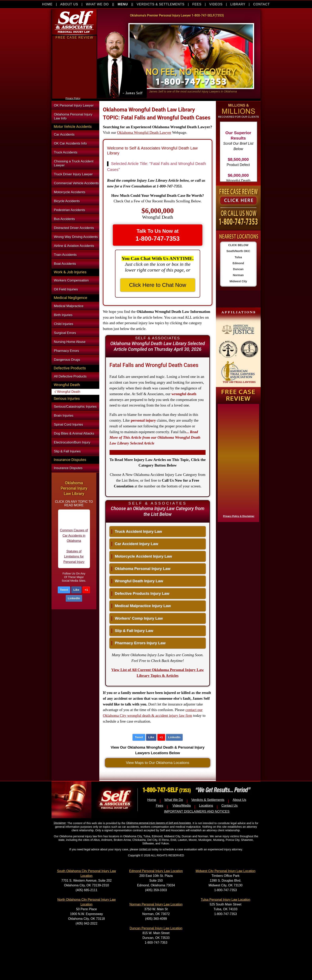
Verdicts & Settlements (208, 800)
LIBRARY (238, 4)
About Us (239, 800)
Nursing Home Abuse (70, 342)
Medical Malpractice (69, 306)
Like (76, 590)
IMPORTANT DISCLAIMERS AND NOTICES (197, 812)
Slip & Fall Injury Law (132, 631)
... (155, 438)
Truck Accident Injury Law (136, 531)
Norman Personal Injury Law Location (156, 904)
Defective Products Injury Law (140, 593)
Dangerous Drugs (67, 360)
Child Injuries (64, 324)
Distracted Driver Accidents (74, 228)
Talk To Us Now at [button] (158, 235)
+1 (86, 590)
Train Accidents (65, 255)
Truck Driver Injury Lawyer (73, 174)
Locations (206, 806)
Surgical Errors (65, 333)
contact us (145, 849)
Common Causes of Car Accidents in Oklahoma (74, 539)
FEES (197, 4)
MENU (123, 4)
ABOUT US (69, 4)
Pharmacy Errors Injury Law (138, 643)
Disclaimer (60, 823)
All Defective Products (70, 376)
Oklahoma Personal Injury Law (141, 569)
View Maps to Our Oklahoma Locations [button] (158, 763)
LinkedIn (74, 598)
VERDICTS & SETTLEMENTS (161, 4)
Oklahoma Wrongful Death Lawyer (144, 132)
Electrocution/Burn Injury (72, 442)
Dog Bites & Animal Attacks (74, 433)
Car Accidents (64, 134)
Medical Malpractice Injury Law (141, 606)
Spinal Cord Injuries (68, 425)
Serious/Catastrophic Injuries (75, 407)
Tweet (64, 590)
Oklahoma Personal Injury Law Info (73, 116)
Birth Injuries (63, 315)
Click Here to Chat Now (158, 285)
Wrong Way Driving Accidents (76, 237)
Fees (159, 806)
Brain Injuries (64, 416)
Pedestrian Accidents (70, 210)
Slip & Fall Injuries (67, 451)
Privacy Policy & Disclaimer (239, 516)
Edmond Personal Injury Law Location (156, 871)
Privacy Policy (73, 98)
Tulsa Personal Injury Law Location (225, 900)
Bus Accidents (64, 219)
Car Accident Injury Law (135, 544)
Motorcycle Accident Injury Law (141, 556)
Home (152, 800)
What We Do (174, 800)
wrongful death (184, 394)
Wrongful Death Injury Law (137, 581)
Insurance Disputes (68, 468)
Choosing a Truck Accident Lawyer (74, 163)
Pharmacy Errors (66, 351)
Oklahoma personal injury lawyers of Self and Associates (158, 823)
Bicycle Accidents (67, 201)
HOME (47, 4)
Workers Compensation (71, 280)
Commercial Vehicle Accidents (76, 183)
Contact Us (229, 806)
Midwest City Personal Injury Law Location (226, 871)
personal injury (143, 420)
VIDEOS (216, 4)
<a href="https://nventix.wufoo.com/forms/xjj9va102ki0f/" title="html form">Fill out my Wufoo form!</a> (74, 95)
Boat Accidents (65, 264)
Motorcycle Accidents (70, 192)
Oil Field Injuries (66, 289)
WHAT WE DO (97, 4)
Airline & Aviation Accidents (74, 246)
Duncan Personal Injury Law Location (156, 928)
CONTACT (261, 4)
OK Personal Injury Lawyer (74, 105)
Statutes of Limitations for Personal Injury (74, 560)
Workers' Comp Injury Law (137, 618)
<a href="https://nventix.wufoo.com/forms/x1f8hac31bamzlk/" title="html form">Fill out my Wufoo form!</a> (238, 462)
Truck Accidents (66, 152)
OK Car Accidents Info (70, 143)
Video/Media (182, 806)
